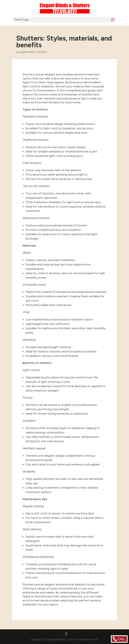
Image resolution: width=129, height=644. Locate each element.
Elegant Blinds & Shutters (33, 52)
